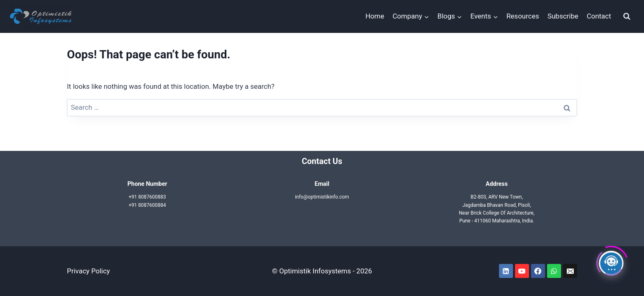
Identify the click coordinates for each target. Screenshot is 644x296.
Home (375, 16)
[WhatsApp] (554, 271)
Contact (599, 16)
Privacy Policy (89, 271)
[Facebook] (538, 271)
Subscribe (563, 16)
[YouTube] (522, 271)
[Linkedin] (506, 271)
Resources (523, 16)
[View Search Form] (627, 16)
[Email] (570, 271)
